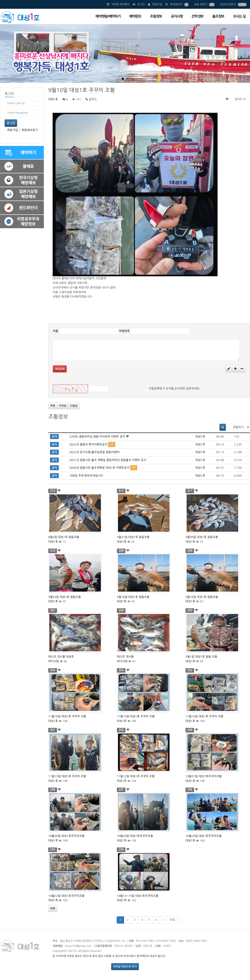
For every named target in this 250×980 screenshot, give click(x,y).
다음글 (74, 406)
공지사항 (177, 16)
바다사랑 (54, 661)
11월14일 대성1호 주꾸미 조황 (204, 716)
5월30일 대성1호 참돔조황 (202, 537)
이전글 (63, 406)
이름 (55, 331)
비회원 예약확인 (121, 4)
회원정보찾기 (30, 130)
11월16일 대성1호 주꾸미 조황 (67, 716)
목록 (53, 406)
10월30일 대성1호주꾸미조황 (66, 836)
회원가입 (157, 4)
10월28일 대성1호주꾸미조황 (204, 836)
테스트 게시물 (125, 657)
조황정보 (156, 16)
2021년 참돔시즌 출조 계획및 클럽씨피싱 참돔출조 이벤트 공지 (108, 460)
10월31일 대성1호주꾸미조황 (204, 776)
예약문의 (135, 16)
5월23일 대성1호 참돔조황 (65, 597)
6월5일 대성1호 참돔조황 (64, 537)
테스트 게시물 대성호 (61, 657)
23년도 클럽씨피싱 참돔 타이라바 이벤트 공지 (97, 437)
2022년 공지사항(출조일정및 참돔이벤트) (95, 452)
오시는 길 (239, 16)
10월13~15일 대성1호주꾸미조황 (138, 896)
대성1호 (53, 99)
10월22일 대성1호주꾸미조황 (66, 896)
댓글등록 (60, 369)
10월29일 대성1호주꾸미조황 (135, 836)
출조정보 (218, 16)
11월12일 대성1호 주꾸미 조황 (136, 776)
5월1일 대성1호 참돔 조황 (201, 657)
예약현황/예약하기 (108, 16)
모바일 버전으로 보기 (125, 967)
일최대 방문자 (228, 4)
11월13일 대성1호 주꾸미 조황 (67, 776)
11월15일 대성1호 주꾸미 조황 (136, 716)
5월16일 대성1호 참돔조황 (133, 597)
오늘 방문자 (201, 4)
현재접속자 (176, 4)
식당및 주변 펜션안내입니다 (86, 476)
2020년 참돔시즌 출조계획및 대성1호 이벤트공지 (99, 468)
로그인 (141, 4)
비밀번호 (124, 331)
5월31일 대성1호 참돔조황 (133, 537)
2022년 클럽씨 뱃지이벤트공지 (88, 444)
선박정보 (197, 16)
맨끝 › (174, 920)
